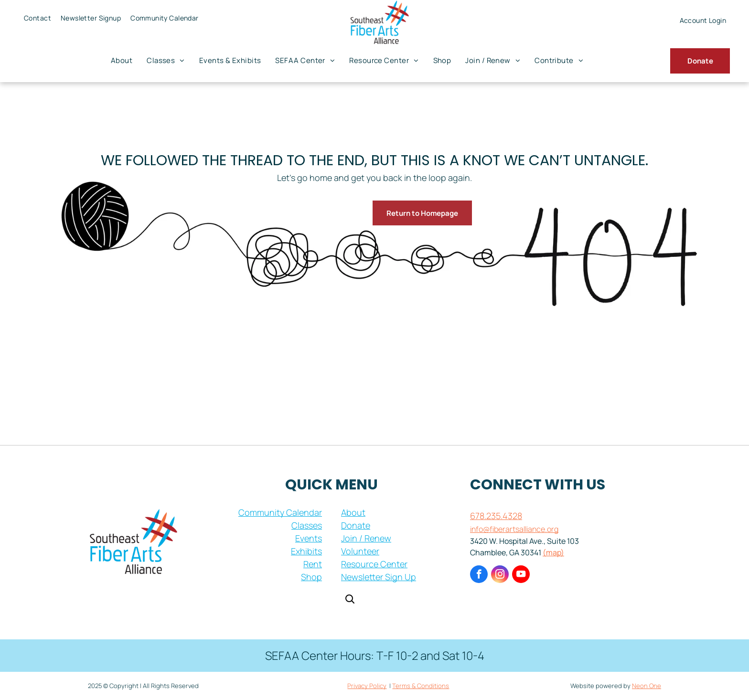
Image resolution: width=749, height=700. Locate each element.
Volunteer (360, 551)
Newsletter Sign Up (379, 577)
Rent (313, 564)
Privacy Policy (367, 686)
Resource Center (374, 564)
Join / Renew (366, 538)
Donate (356, 525)
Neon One (647, 686)
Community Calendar (280, 512)
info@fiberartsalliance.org (514, 529)
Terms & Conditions (421, 686)
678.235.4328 (496, 516)
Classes (307, 525)
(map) (553, 552)
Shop (311, 577)
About (353, 512)
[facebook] (479, 575)
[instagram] (500, 575)
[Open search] (350, 600)
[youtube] (521, 575)
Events (309, 538)
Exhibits (306, 551)
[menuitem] (37, 18)
